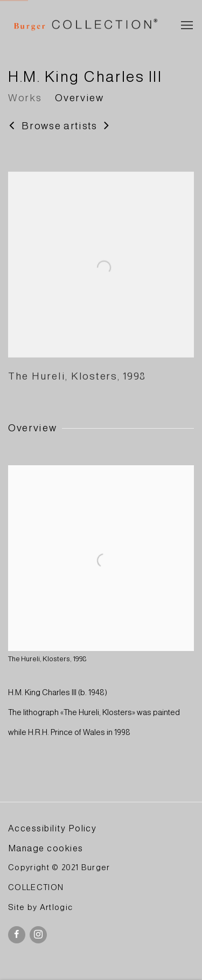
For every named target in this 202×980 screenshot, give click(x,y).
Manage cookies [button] (46, 848)
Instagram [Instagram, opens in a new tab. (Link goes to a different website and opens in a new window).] (38, 935)
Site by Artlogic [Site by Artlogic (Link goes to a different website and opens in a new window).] (40, 907)
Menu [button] (186, 26)
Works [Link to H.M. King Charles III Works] (25, 98)
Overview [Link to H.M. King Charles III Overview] (79, 98)
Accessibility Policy (52, 828)
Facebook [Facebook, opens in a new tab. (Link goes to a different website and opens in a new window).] (17, 935)
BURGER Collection (85, 26)
